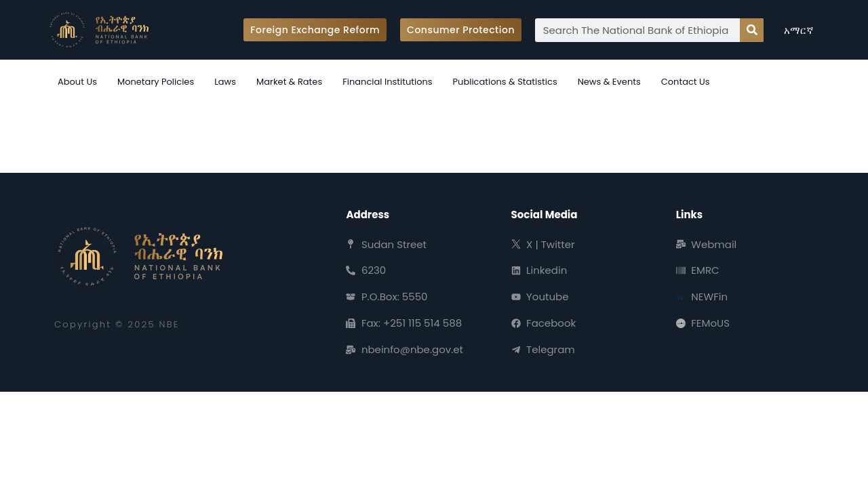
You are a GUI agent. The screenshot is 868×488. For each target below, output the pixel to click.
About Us (77, 82)
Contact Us (686, 82)
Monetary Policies (156, 82)
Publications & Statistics (505, 82)
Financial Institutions (387, 82)
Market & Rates (289, 82)
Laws (225, 82)
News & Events (609, 82)
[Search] (752, 30)
